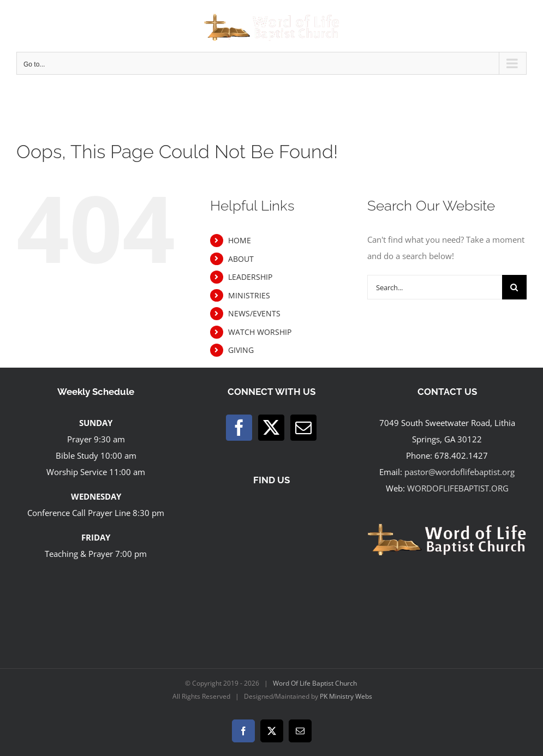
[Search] (514, 287)
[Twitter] (271, 428)
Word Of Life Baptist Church (315, 683)
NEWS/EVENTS (254, 313)
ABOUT (241, 259)
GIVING (241, 350)
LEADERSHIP (250, 277)
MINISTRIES (249, 295)
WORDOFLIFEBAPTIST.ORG (458, 488)
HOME (240, 240)
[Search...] (435, 287)
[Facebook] (239, 428)
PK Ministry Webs (346, 696)
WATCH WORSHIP (260, 332)
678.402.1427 (461, 455)
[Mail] (303, 428)
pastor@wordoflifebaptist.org (460, 472)
